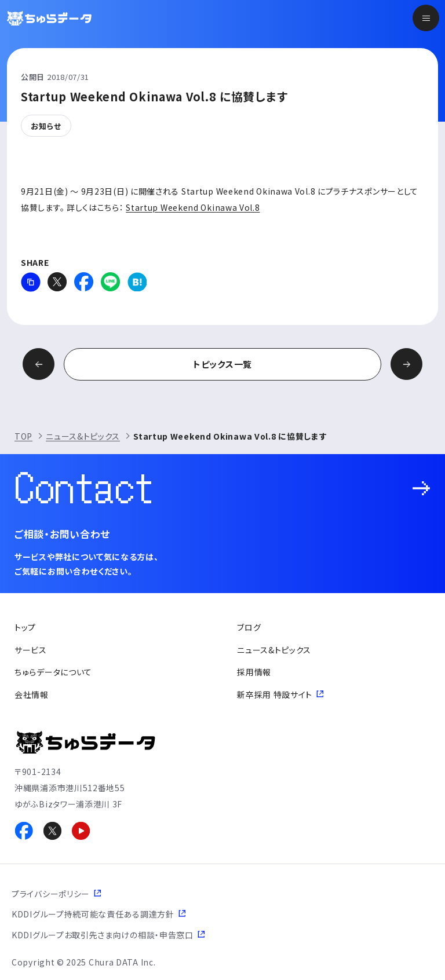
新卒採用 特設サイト (275, 694)
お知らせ (46, 126)
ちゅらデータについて (53, 672)
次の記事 (406, 364)
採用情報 (254, 672)
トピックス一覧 (222, 364)
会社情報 (32, 694)
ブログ (249, 627)
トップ (25, 627)
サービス (31, 650)
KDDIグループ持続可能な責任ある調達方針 (93, 914)
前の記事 (39, 364)
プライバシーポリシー (51, 894)
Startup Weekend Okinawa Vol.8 (193, 207)
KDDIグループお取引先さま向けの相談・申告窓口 (103, 935)
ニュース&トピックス (83, 436)
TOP (23, 436)
